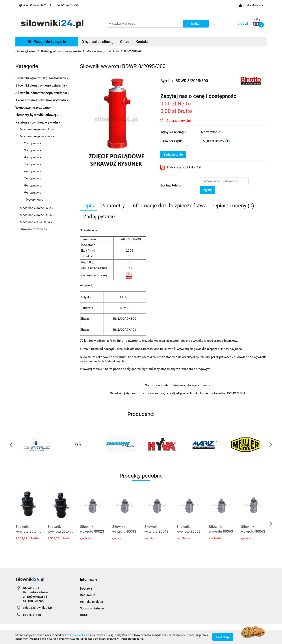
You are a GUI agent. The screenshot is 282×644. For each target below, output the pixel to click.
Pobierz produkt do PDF (181, 167)
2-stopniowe (33, 143)
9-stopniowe (33, 192)
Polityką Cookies (77, 635)
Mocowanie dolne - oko (37, 208)
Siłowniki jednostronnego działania (43, 93)
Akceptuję (223, 637)
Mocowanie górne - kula (37, 136)
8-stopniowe (33, 185)
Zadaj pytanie (173, 155)
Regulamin (88, 595)
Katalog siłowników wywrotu (38, 122)
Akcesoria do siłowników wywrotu (42, 100)
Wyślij (208, 190)
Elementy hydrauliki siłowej (37, 115)
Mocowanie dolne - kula (37, 215)
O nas (125, 42)
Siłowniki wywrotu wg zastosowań (42, 78)
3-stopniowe (33, 150)
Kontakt (142, 42)
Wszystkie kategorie (47, 42)
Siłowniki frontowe (34, 229)
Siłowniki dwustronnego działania (42, 85)
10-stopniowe (34, 199)
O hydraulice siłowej (97, 42)
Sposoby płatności (93, 608)
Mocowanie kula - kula (36, 222)
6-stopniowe (33, 171)
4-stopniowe (33, 157)
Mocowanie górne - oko (37, 129)
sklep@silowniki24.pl (38, 608)
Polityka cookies (91, 602)
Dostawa (86, 589)
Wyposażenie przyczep (34, 108)
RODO (84, 615)
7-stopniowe (33, 178)
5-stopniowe (33, 164)
